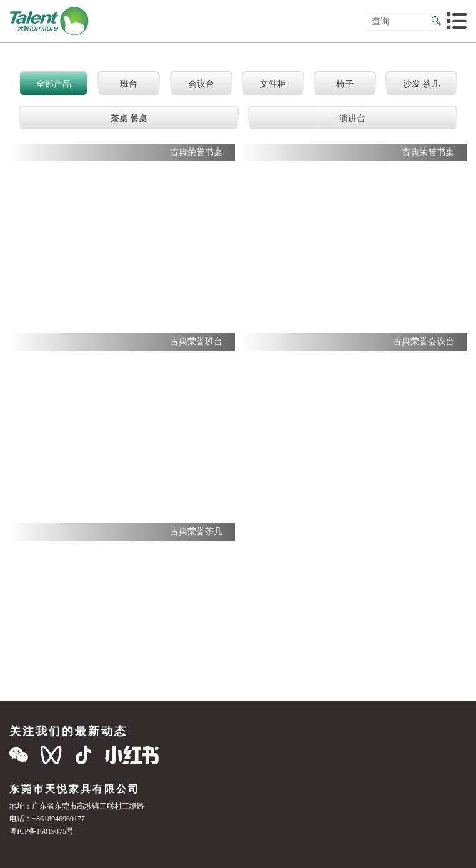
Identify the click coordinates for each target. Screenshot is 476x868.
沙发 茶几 (422, 84)
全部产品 (54, 84)
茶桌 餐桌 (129, 118)
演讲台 (352, 118)
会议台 (201, 84)
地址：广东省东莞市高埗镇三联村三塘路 (77, 806)
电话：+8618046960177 (47, 818)
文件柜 (273, 84)
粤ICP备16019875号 (42, 831)
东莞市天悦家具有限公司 (75, 789)
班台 (129, 84)
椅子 (345, 84)
